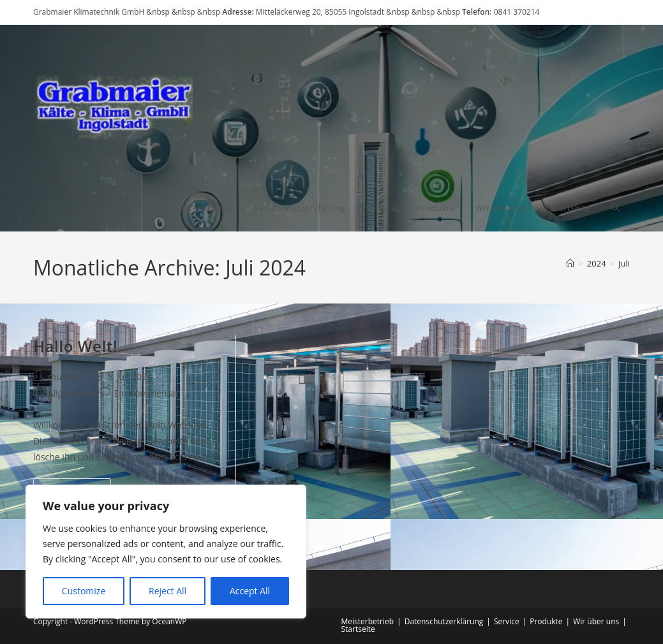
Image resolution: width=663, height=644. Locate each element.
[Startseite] (570, 263)
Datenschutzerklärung (444, 621)
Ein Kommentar (146, 393)
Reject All (168, 591)
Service (507, 621)
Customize (84, 591)
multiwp (65, 377)
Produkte (546, 621)
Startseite (358, 629)
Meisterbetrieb (368, 621)
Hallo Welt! (75, 346)
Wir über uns (596, 621)
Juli (624, 263)
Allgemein (68, 393)
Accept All (250, 591)
